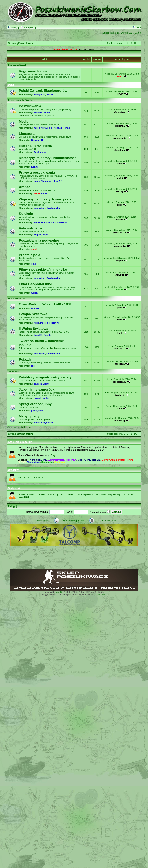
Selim (47, 113)
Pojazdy (25, 359)
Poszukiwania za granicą (42, 116)
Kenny (35, 167)
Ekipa (28, 427)
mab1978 (62, 222)
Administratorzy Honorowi (62, 460)
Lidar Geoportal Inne (35, 284)
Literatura (27, 134)
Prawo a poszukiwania (37, 172)
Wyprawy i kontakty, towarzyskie (45, 199)
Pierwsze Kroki (17, 65)
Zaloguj (13, 27)
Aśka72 (50, 95)
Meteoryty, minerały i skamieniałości (48, 158)
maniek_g (120, 421)
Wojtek (38, 235)
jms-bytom (40, 208)
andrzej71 (120, 349)
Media (24, 121)
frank (120, 164)
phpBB (60, 592)
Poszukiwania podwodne (39, 240)
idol (33, 366)
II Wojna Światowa (34, 329)
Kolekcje (26, 214)
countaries (50, 222)
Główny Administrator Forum (117, 460)
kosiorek (120, 395)
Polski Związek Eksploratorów (43, 91)
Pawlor (38, 152)
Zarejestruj (28, 27)
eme (45, 152)
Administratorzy (38, 460)
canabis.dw (120, 246)
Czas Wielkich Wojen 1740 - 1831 (45, 304)
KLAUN (22, 462)
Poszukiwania (30, 106)
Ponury (120, 94)
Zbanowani (60, 462)
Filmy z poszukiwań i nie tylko (43, 269)
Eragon (54, 455)
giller (120, 205)
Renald (67, 128)
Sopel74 (38, 113)
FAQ (137, 27)
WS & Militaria (16, 298)
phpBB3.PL (100, 594)
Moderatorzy (34, 462)
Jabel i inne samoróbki (37, 389)
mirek (37, 128)
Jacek (120, 76)
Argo (45, 235)
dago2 (120, 261)
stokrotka (120, 126)
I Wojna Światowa (33, 314)
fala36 (120, 178)
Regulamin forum (33, 71)
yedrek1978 (120, 233)
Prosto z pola (29, 255)
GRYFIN (120, 275)
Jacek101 (120, 364)
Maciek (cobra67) (49, 323)
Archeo (25, 187)
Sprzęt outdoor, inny (35, 404)
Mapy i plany (29, 416)
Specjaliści (47, 462)
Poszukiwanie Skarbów (22, 100)
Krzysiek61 (37, 140)
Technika (13, 372)
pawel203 (23, 497)
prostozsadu (120, 138)
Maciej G (38, 222)
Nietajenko (40, 95)
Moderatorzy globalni (89, 460)
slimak (120, 290)
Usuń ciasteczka (15, 427)
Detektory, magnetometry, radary (45, 377)
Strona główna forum (21, 43)
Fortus (120, 219)
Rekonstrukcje (31, 228)
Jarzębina (120, 150)
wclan (34, 293)
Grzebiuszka (53, 208)
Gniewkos (120, 112)
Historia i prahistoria (35, 146)
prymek (35, 308)
